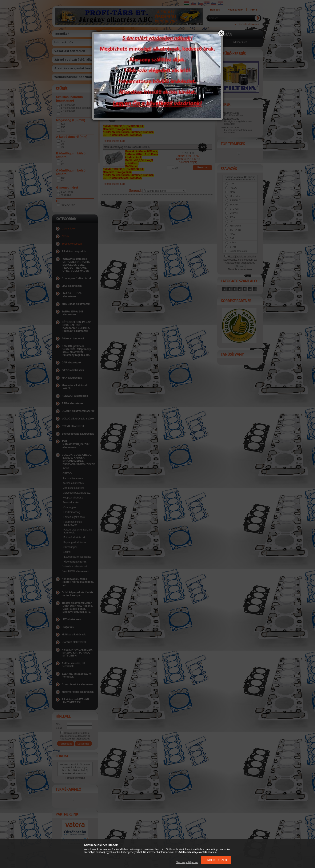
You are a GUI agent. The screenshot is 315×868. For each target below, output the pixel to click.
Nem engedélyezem (187, 862)
